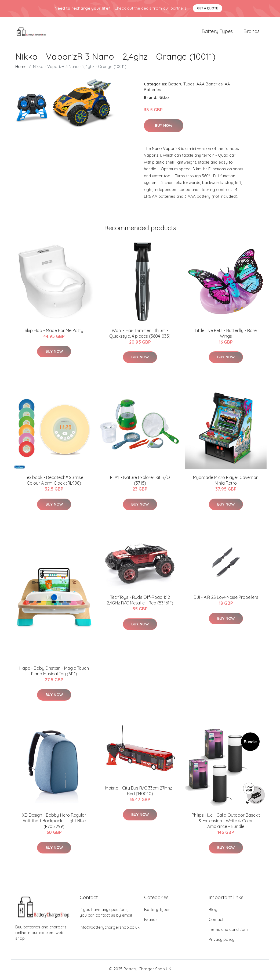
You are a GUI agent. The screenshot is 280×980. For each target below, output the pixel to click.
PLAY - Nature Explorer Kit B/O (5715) (140, 482)
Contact (216, 921)
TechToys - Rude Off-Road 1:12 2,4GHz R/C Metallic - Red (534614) (140, 602)
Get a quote (208, 8)
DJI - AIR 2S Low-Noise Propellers (226, 599)
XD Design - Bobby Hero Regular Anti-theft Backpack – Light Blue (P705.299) (54, 823)
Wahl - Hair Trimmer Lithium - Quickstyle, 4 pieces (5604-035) (140, 335)
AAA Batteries (210, 86)
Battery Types (217, 32)
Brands (252, 32)
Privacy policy (221, 941)
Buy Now (164, 127)
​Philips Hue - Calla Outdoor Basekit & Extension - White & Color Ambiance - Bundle (226, 823)
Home (21, 68)
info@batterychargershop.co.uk (110, 929)
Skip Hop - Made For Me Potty (54, 332)
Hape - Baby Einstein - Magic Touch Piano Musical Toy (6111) (54, 673)
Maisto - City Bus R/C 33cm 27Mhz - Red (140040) (140, 792)
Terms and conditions (229, 931)
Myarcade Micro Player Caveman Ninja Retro (226, 482)
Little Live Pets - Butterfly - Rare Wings (226, 335)
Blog (213, 911)
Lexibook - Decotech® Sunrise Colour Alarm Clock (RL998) (54, 482)
